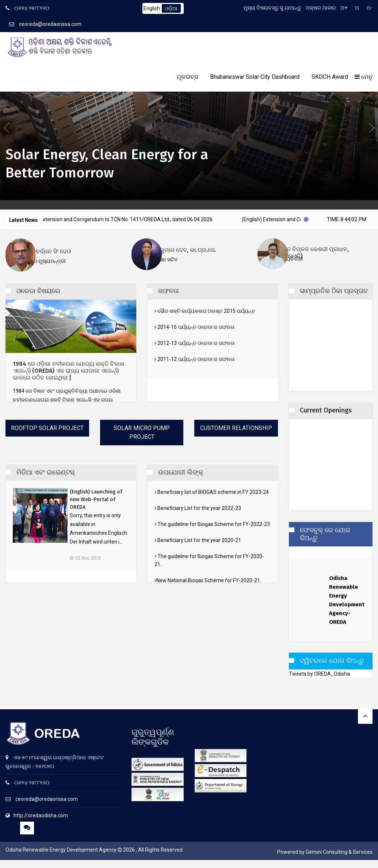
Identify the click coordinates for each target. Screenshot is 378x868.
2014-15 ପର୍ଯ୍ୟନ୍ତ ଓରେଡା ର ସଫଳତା (194, 327)
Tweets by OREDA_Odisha (319, 676)
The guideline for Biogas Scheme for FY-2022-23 (212, 524)
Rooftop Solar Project (47, 428)
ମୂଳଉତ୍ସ (187, 77)
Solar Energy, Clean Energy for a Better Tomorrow (107, 163)
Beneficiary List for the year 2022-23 (198, 508)
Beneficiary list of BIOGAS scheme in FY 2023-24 (212, 492)
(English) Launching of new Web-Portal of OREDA (96, 500)
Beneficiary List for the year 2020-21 (198, 540)
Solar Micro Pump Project (142, 432)
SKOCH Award (330, 77)
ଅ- (370, 8)
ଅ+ (344, 8)
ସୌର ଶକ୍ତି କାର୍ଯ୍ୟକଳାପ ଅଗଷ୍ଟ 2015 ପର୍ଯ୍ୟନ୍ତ (205, 311)
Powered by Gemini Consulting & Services (325, 852)
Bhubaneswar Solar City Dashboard (255, 77)
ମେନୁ (364, 77)
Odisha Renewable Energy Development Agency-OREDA (345, 602)
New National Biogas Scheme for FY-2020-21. (208, 580)
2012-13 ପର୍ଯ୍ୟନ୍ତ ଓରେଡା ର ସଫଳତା (194, 343)
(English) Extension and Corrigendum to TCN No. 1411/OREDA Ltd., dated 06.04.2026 (129, 219)
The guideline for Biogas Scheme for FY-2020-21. (209, 560)
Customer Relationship (236, 428)
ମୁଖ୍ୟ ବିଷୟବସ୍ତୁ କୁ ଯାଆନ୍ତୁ (272, 8)
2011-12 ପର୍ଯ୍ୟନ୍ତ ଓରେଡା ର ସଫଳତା (194, 359)
